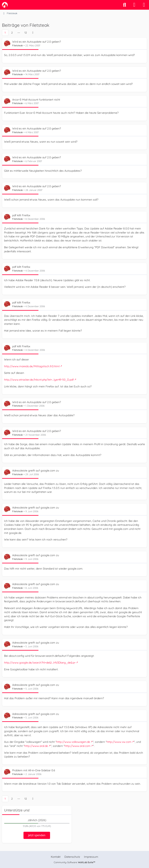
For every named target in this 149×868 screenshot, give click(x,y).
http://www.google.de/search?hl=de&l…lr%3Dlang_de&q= (40, 663)
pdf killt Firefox (21, 215)
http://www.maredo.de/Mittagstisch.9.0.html (32, 366)
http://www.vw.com (119, 742)
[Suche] (125, 5)
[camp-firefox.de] (5, 5)
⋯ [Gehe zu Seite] (19, 33)
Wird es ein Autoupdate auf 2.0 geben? (37, 42)
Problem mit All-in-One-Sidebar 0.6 (34, 770)
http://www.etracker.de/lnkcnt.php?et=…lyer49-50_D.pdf (39, 380)
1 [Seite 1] (5, 33)
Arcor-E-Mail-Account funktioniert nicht (36, 100)
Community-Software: (74, 862)
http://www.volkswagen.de (73, 742)
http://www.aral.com (78, 746)
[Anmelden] (134, 5)
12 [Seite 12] (26, 33)
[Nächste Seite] (33, 33)
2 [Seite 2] (12, 33)
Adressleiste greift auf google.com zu (36, 471)
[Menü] (144, 5)
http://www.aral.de (36, 746)
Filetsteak (17, 45)
